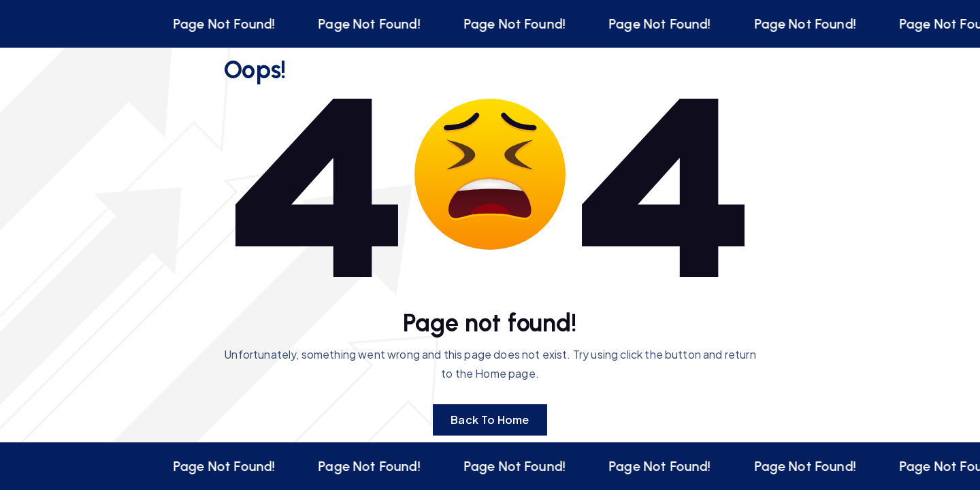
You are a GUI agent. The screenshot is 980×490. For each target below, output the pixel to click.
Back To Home (490, 420)
